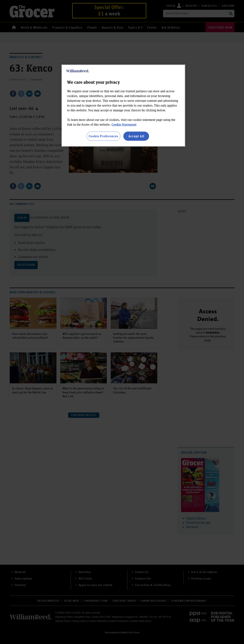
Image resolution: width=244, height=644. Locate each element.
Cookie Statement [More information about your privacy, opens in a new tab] (124, 124)
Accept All (136, 136)
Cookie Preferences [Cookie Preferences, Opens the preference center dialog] (103, 136)
